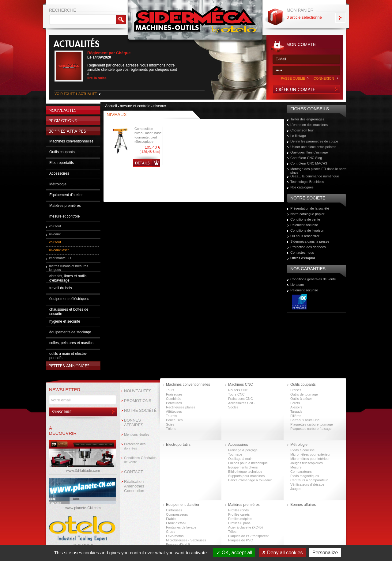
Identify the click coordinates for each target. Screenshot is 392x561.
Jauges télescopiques (307, 463)
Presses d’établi (178, 544)
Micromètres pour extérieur (310, 454)
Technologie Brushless (307, 182)
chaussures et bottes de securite (69, 312)
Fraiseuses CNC (241, 399)
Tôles (232, 532)
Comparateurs (301, 472)
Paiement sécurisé (304, 225)
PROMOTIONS (138, 401)
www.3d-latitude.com (83, 471)
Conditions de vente (305, 219)
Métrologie (58, 184)
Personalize (325, 553)
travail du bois (61, 288)
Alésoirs (296, 407)
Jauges (296, 489)
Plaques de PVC (241, 540)
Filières (296, 416)
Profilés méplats (240, 519)
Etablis (171, 519)
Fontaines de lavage (181, 527)
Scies (170, 424)
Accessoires (59, 173)
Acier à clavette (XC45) (245, 527)
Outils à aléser (301, 399)
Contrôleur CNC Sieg (306, 158)
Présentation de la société (310, 208)
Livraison (297, 285)
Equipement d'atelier (66, 195)
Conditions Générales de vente (140, 460)
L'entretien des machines (309, 125)
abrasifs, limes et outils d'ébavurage (68, 278)
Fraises (296, 390)
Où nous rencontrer (305, 236)
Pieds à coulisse (303, 450)
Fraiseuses (174, 394)
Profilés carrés (239, 514)
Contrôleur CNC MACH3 (309, 163)
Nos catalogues (302, 187)
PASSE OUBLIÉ (293, 78)
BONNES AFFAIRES (134, 423)
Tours (170, 390)
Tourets (171, 416)
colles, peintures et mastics (71, 343)
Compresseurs (177, 514)
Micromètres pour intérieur (310, 459)
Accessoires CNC (241, 403)
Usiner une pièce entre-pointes (313, 147)
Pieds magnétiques (305, 476)
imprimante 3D (60, 258)
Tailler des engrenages (307, 119)
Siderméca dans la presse (310, 241)
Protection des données (308, 247)
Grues (171, 532)
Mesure (296, 467)
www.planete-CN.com (83, 508)
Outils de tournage (304, 394)
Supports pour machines (246, 476)
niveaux (55, 234)
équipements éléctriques (69, 299)
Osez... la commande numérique (315, 176)
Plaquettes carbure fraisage (311, 429)
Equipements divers (243, 467)
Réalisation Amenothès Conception (134, 486)
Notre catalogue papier (307, 214)
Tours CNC (236, 394)
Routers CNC (238, 390)
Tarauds (296, 411)
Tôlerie (171, 429)
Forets (295, 403)
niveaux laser (59, 250)
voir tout (55, 226)
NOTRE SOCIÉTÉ (140, 410)
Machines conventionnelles (71, 141)
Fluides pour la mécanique (248, 463)
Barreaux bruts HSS (305, 420)
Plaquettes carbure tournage (312, 424)
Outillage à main (240, 459)
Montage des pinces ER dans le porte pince (318, 171)
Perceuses (174, 403)
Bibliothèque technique (245, 472)
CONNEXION (324, 78)
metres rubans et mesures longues (69, 268)
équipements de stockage (70, 332)
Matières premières (65, 206)
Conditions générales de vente (313, 279)
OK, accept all (234, 553)
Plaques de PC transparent (248, 536)
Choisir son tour (302, 130)
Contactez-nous (302, 252)
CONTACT (134, 472)
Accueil (111, 106)
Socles (233, 407)
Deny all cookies (282, 553)
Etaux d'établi (176, 523)
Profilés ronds (238, 510)
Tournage (235, 454)
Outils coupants (62, 152)
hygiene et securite (65, 321)
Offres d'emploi (303, 258)
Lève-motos (175, 536)
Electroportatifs (62, 163)
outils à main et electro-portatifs (68, 356)
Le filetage (298, 136)
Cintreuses (174, 510)
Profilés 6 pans (239, 523)
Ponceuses (174, 420)
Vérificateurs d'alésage (307, 484)
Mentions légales (137, 434)
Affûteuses (174, 411)
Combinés (174, 399)
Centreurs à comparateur (309, 480)
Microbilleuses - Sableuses (186, 540)
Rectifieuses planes (181, 407)
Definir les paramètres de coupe (314, 141)
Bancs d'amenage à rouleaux (250, 480)
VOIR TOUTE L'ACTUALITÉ (76, 94)
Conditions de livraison (307, 230)
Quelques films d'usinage (309, 152)
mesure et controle (64, 216)
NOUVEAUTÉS (138, 391)
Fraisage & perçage (243, 450)
